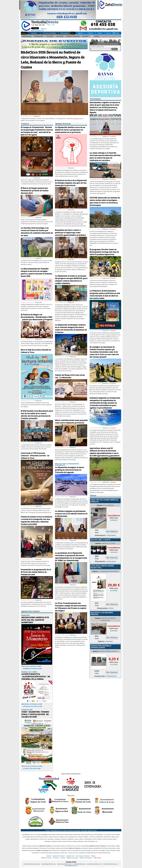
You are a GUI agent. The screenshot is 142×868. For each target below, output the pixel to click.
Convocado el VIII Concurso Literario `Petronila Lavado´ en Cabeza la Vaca (35, 455)
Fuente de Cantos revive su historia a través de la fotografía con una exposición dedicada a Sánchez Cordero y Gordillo (37, 520)
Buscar (115, 49)
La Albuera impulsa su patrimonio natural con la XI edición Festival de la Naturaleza (71, 514)
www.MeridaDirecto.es (79, 864)
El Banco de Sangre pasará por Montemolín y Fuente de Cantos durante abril (35, 190)
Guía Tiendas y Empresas (83, 856)
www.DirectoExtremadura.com (32, 864)
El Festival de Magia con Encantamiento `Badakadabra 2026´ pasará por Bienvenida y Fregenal (37, 317)
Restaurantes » (103, 608)
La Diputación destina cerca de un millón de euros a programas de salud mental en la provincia (70, 130)
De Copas (60, 36)
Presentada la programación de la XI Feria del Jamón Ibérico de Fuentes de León (36, 572)
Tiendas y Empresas (73, 36)
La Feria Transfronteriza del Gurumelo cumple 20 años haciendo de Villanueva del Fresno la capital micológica (71, 607)
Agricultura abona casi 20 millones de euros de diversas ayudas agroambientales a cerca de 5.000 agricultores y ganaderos (105, 452)
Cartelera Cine (70, 856)
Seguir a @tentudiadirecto (37, 29)
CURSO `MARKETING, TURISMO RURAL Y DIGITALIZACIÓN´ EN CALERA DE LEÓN (35, 714)
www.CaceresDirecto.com (64, 864)
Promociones (112, 676)
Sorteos (108, 33)
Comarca (34, 33)
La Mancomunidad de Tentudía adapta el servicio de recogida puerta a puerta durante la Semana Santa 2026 (36, 272)
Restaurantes (39, 36)
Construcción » (100, 676)
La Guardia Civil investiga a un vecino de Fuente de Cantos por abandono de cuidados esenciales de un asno (37, 232)
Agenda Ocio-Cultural (59, 856)
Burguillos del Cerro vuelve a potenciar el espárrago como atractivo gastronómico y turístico (70, 233)
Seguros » (102, 641)
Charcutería (112, 535)
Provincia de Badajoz (49, 33)
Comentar (113, 136)
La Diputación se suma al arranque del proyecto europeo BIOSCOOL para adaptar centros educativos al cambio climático (71, 279)
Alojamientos (27, 36)
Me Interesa (112, 531)
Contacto (63, 858)
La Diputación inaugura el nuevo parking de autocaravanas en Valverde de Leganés (70, 470)
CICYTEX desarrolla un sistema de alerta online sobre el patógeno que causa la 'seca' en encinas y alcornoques (105, 201)
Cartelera (90, 33)
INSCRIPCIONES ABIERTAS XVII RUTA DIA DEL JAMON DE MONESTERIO (35, 620)
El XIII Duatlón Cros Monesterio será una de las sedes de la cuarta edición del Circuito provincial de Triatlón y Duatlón (37, 415)
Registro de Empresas (86, 858)
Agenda (80, 33)
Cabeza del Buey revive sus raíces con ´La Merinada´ (70, 376)
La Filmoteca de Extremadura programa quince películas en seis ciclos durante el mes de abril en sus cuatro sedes (105, 294)
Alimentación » (101, 535)
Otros (112, 608)
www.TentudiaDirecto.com (110, 864)
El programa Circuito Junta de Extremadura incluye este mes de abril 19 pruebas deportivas (104, 252)
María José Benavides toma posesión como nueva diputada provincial (71, 421)
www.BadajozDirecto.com (49, 864)
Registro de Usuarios (73, 858)
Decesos (110, 641)
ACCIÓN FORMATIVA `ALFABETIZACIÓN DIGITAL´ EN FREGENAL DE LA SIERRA (36, 676)
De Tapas (50, 36)
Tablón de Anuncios (46, 858)
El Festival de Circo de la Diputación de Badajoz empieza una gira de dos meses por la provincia (71, 183)
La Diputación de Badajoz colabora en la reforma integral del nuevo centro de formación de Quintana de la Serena (71, 328)
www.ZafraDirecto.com (71, 866)
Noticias (49, 856)
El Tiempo (56, 858)
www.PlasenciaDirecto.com (94, 864)
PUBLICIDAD (97, 858)
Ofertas (100, 33)
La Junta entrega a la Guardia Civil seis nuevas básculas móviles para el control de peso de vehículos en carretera (105, 157)
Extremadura (65, 33)
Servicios (86, 36)
